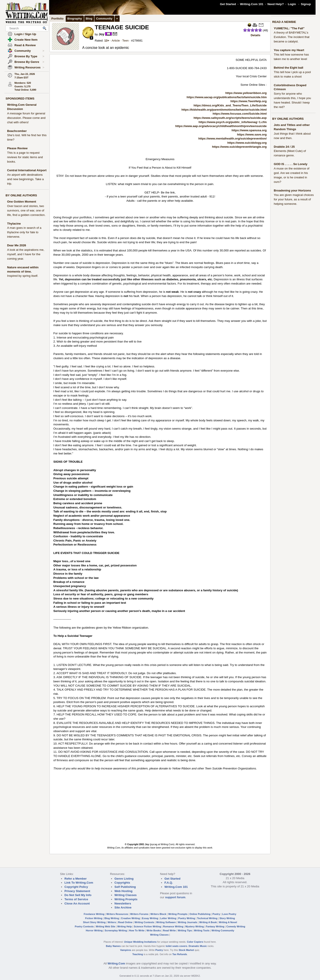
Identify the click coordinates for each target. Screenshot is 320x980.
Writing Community (223, 930)
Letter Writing (168, 918)
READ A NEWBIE (284, 22)
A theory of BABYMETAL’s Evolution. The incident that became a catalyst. (292, 37)
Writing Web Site (106, 926)
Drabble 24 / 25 (284, 147)
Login (292, 4)
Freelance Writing (94, 914)
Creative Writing (131, 918)
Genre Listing (124, 879)
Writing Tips (185, 930)
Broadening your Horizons (292, 190)
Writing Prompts (126, 899)
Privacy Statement (77, 891)
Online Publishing (200, 914)
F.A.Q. (169, 883)
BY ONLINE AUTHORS (21, 195)
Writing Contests (144, 922)
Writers (112, 922)
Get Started (228, 4)
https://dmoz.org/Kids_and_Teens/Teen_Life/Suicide (230, 105)
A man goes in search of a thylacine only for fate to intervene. (24, 232)
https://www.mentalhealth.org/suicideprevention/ (232, 138)
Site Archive (123, 907)
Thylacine (14, 224)
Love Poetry (229, 914)
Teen (125, 41)
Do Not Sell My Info (78, 895)
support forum (175, 897)
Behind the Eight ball (289, 68)
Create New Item (26, 40)
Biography (75, 19)
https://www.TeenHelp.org (249, 101)
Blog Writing (112, 918)
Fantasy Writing (215, 926)
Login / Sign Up (25, 34)
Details (256, 35)
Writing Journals (187, 922)
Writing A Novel (228, 922)
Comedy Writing (236, 926)
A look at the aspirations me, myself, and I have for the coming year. (26, 254)
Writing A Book (208, 922)
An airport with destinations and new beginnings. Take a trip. (25, 179)
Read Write (169, 930)
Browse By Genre (29, 62)
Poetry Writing (187, 918)
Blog (89, 19)
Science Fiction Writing (147, 926)
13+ (107, 41)
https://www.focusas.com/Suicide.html (240, 114)
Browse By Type (29, 56)
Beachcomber (17, 131)
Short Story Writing (94, 922)
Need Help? (275, 4)
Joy (101, 34)
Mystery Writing (195, 926)
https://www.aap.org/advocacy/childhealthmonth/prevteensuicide (221, 126)
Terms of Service (76, 899)
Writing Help (125, 926)
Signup (306, 4)
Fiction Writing (94, 918)
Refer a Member (76, 879)
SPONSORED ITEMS (20, 99)
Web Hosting (123, 891)
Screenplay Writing (116, 930)
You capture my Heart (289, 50)
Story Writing (227, 918)
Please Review (17, 148)
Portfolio (57, 19)
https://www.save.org (252, 134)
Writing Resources (29, 68)
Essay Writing (150, 918)
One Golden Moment (22, 202)
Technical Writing (207, 918)
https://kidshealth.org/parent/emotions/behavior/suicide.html (224, 110)
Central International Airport (27, 170)
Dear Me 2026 (17, 245)
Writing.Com (116, 963)
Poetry (216, 914)
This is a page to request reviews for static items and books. (25, 157)
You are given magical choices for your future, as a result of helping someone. (294, 199)
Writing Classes (126, 895)
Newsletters (123, 903)
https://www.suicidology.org (247, 143)
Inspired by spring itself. (23, 276)
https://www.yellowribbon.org (246, 93)
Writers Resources (117, 914)
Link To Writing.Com (79, 883)
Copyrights (122, 883)
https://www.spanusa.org (249, 130)
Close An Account (77, 903)
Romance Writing (173, 926)
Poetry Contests (84, 926)
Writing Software (166, 922)
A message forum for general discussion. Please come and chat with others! (26, 118)
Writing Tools (202, 930)
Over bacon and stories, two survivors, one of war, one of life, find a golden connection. (26, 210)
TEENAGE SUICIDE (122, 27)
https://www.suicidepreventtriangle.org (239, 147)
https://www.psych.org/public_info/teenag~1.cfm (233, 122)
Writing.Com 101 (252, 4)
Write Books (154, 930)
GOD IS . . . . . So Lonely (291, 164)
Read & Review (25, 45)
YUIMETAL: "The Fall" (289, 28)
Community (29, 51)
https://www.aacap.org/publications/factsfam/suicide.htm (227, 97)
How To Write (137, 930)
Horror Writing (94, 930)
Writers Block (158, 914)
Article (116, 41)
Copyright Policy (76, 887)
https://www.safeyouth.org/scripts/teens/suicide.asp (230, 118)
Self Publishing (125, 887)
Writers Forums (139, 914)
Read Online (125, 922)
